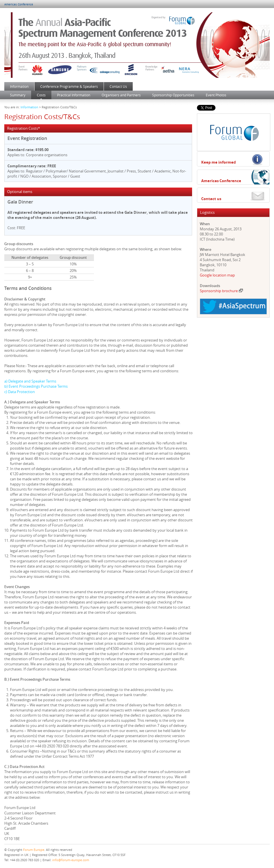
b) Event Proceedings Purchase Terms (36, 386)
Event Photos (216, 95)
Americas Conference (19, 4)
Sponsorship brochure (221, 291)
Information (19, 86)
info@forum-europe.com (71, 860)
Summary (18, 95)
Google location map (217, 275)
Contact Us (118, 86)
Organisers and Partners (121, 95)
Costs (41, 95)
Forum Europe (34, 850)
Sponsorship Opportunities (173, 95)
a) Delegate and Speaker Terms (30, 381)
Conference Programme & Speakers (69, 86)
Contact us (211, 199)
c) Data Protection (20, 392)
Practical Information (74, 95)
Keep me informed (218, 162)
